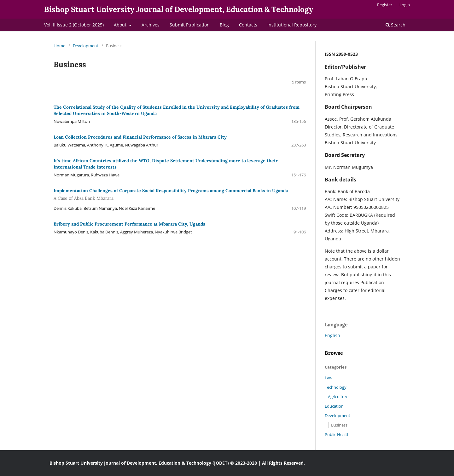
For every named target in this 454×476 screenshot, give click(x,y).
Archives (151, 25)
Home (59, 46)
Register (385, 5)
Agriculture (338, 397)
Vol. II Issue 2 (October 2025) (74, 25)
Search (396, 25)
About (121, 25)
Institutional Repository (292, 25)
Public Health (337, 434)
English (332, 335)
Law (329, 378)
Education (334, 406)
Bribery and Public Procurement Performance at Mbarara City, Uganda (129, 224)
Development (86, 46)
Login (405, 5)
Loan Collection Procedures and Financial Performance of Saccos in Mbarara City (140, 137)
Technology (336, 387)
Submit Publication (190, 25)
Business (339, 425)
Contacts (248, 25)
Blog (224, 25)
